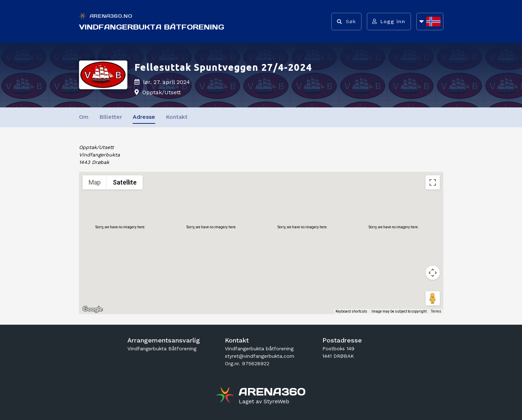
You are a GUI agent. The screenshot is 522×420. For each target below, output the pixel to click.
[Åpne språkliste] (430, 22)
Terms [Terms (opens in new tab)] (436, 311)
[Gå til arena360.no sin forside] (226, 396)
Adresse (144, 117)
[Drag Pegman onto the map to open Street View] (433, 298)
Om (84, 117)
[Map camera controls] (433, 273)
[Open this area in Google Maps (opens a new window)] (93, 309)
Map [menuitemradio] (95, 182)
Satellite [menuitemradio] (125, 182)
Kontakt (177, 117)
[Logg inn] (389, 22)
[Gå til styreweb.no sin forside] (264, 402)
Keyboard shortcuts (351, 311)
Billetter (111, 117)
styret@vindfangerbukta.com (260, 356)
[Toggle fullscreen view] (433, 182)
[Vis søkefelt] (346, 22)
